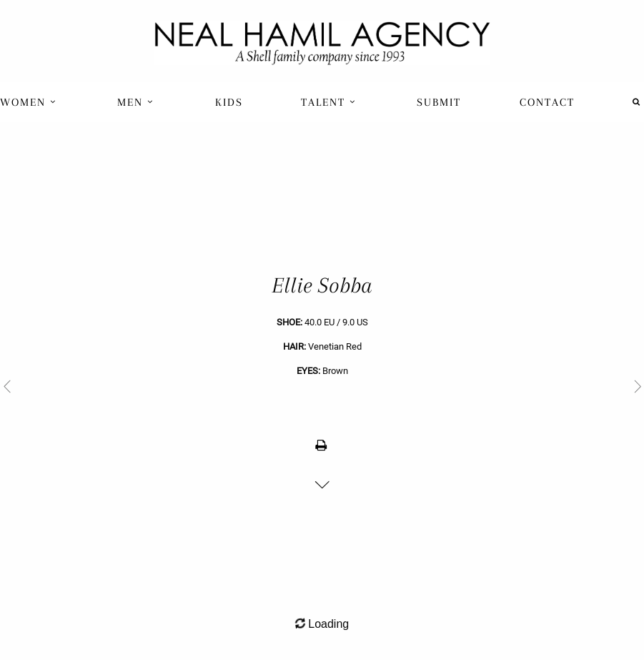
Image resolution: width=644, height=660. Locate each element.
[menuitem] (30, 102)
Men (135, 102)
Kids (229, 102)
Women (28, 102)
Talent (328, 102)
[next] (484, 386)
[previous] (161, 386)
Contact (547, 102)
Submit (439, 102)
